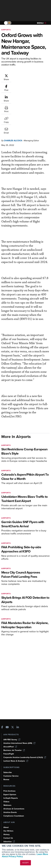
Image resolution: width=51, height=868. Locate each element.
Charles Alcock (13, 100)
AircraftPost (10, 747)
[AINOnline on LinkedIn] (18, 727)
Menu (42, 23)
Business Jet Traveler (14, 750)
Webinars (7, 805)
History (6, 834)
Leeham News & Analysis (16, 761)
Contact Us (8, 838)
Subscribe (8, 772)
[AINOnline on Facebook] (2, 727)
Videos (6, 802)
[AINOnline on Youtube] (7, 727)
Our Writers (8, 831)
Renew (6, 780)
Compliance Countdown (14, 816)
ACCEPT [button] (26, 863)
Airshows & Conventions (14, 809)
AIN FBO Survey (12, 740)
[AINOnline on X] (13, 727)
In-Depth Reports (11, 798)
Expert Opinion (10, 795)
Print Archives (9, 791)
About (6, 827)
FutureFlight (9, 754)
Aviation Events (10, 812)
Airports (6, 30)
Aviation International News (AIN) (19, 743)
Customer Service (11, 776)
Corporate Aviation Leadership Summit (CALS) (25, 757)
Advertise (9, 842)
